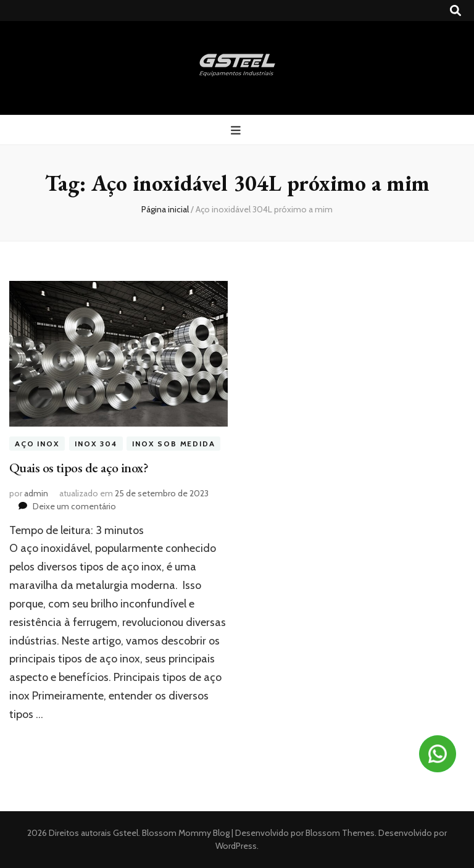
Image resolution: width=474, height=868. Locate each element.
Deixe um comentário (74, 506)
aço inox (37, 444)
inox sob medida (173, 444)
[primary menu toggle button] (237, 131)
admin (36, 493)
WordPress (236, 846)
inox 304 (96, 444)
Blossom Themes (339, 833)
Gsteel (126, 833)
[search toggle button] (455, 11)
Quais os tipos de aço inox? (79, 468)
